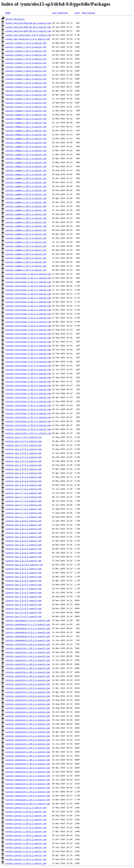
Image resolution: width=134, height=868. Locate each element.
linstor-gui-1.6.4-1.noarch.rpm (23, 485)
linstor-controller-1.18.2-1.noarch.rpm (28, 282)
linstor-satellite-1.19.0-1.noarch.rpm (28, 656)
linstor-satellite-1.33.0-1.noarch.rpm (28, 796)
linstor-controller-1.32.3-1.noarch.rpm (28, 421)
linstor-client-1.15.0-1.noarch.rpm (26, 51)
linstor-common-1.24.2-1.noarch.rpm (26, 174)
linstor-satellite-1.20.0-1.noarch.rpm (28, 664)
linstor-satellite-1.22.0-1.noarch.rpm (28, 688)
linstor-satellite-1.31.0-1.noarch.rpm (28, 768)
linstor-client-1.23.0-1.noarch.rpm (26, 99)
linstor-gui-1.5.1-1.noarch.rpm (23, 457)
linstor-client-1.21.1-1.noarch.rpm (26, 87)
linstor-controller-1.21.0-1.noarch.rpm (28, 310)
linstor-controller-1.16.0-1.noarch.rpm (28, 274)
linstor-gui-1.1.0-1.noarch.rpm (23, 437)
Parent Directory (15, 19)
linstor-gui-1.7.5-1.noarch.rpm (23, 509)
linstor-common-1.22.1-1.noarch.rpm (26, 158)
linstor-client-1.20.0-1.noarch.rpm (26, 75)
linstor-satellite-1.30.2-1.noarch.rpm (28, 756)
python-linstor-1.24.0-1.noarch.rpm (26, 863)
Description (89, 13)
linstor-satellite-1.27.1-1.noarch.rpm (28, 736)
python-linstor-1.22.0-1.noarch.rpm (26, 855)
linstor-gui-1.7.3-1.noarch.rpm (23, 501)
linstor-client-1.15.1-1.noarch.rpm (26, 55)
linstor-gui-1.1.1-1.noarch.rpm (23, 441)
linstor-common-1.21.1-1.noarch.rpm (26, 150)
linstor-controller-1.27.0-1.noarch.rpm (28, 361)
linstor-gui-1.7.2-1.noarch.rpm (23, 497)
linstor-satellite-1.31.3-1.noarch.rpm (28, 780)
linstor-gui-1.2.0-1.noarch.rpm (23, 445)
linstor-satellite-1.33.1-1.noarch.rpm (28, 800)
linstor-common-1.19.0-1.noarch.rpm (26, 123)
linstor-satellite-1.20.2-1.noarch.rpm (28, 672)
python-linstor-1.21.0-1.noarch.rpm (26, 847)
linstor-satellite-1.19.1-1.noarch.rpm (28, 660)
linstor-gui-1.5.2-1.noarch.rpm (23, 461)
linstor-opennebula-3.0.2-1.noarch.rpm (28, 640)
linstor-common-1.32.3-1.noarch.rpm (26, 258)
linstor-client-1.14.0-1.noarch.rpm (26, 47)
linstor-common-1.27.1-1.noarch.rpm (26, 202)
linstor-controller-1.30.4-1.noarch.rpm (28, 393)
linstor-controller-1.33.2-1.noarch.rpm (28, 433)
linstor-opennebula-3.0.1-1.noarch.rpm (28, 636)
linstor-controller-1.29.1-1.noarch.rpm (28, 377)
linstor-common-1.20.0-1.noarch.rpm (26, 130)
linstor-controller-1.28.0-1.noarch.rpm (28, 369)
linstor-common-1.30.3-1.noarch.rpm (26, 226)
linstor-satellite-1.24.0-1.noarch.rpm (28, 700)
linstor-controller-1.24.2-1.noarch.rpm (28, 338)
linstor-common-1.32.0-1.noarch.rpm (26, 250)
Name (8, 13)
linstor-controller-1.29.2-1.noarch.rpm (28, 381)
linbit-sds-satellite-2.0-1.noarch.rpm (28, 39)
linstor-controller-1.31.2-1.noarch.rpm (28, 405)
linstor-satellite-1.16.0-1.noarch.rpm (28, 644)
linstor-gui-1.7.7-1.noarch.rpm (23, 517)
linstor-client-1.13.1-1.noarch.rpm (26, 43)
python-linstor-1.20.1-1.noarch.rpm (26, 843)
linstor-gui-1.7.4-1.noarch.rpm (23, 505)
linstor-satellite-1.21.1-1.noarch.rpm (28, 684)
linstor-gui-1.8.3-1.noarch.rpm (23, 533)
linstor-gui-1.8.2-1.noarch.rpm (23, 529)
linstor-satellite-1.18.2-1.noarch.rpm (28, 652)
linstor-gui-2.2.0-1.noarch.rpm (23, 608)
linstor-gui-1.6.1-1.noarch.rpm (23, 473)
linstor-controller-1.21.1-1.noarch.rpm (28, 314)
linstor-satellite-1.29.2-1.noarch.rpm (28, 752)
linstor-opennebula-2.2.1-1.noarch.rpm (28, 624)
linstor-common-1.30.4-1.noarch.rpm (26, 230)
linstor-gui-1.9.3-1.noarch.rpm (23, 573)
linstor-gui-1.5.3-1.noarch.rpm (23, 465)
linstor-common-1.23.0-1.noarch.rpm (26, 162)
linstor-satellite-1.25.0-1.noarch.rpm (28, 712)
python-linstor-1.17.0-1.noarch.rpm (26, 827)
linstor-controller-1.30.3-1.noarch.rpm (28, 389)
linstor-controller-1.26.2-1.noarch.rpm (28, 357)
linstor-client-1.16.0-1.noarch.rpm (26, 59)
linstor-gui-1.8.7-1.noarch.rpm (23, 545)
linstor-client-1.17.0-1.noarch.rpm (26, 63)
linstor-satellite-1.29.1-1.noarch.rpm (28, 748)
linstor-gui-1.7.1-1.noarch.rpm (23, 493)
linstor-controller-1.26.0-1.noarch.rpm (28, 350)
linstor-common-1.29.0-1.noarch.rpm (26, 210)
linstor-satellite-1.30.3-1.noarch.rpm (28, 760)
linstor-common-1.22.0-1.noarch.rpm (26, 154)
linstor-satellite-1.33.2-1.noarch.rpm (28, 804)
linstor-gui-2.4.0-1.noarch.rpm (23, 616)
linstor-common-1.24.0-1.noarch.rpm (26, 166)
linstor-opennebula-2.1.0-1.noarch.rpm (28, 620)
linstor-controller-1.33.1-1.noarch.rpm (28, 429)
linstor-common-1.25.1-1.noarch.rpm (26, 182)
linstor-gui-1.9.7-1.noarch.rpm (23, 588)
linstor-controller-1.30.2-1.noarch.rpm (28, 385)
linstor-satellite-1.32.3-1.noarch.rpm (28, 792)
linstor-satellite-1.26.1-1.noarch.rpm (28, 724)
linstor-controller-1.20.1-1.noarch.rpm (28, 298)
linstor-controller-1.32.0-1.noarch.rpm (28, 413)
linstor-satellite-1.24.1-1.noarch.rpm (28, 704)
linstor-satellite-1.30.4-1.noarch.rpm (28, 764)
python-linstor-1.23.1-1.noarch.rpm (26, 859)
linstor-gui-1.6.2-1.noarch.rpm (23, 477)
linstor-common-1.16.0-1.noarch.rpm (26, 111)
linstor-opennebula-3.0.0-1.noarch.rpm (28, 632)
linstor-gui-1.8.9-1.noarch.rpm (23, 553)
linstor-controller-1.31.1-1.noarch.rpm (28, 401)
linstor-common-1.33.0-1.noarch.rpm (26, 262)
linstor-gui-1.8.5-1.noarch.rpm (23, 537)
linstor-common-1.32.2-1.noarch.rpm (26, 254)
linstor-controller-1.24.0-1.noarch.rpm (28, 330)
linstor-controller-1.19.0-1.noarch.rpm (28, 286)
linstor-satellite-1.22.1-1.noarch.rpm (28, 692)
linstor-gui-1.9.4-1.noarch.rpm (23, 577)
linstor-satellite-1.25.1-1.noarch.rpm (28, 716)
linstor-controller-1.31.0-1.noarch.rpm (28, 397)
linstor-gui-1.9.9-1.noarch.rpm (23, 596)
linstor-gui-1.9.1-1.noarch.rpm (23, 561)
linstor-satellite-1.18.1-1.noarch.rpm (28, 648)
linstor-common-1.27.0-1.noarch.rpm (26, 198)
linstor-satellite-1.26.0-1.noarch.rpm (28, 720)
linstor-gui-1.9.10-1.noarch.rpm (24, 565)
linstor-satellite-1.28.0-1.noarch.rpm (28, 740)
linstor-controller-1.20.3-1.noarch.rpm (28, 306)
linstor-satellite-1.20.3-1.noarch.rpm (28, 676)
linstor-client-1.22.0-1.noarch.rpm (26, 91)
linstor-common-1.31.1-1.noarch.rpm (26, 238)
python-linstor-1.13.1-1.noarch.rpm (26, 807)
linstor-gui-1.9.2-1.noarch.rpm (23, 569)
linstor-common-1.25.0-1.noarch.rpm (26, 178)
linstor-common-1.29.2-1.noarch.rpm (26, 218)
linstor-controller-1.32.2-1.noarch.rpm (28, 417)
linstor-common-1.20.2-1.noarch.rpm (26, 138)
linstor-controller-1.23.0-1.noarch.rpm (28, 326)
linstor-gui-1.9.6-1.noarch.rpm (23, 584)
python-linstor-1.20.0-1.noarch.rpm (26, 839)
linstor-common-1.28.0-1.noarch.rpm (26, 206)
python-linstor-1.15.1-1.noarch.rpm (26, 819)
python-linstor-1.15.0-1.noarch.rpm (26, 815)
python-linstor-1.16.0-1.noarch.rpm (26, 823)
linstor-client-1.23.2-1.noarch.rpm (26, 103)
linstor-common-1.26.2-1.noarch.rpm (26, 194)
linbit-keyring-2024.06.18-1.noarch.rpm (28, 23)
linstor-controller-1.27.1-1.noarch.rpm (28, 365)
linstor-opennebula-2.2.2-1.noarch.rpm (28, 628)
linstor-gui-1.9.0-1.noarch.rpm (23, 557)
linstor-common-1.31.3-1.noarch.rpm (26, 246)
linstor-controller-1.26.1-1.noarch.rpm (28, 354)
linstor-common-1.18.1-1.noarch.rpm (26, 115)
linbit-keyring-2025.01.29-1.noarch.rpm (28, 27)
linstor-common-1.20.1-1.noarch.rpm (26, 134)
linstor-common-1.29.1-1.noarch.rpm (26, 214)
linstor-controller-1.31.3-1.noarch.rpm (28, 409)
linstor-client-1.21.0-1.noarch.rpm (26, 83)
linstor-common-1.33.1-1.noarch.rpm (26, 266)
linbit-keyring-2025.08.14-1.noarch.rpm (28, 31)
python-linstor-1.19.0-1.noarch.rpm (26, 835)
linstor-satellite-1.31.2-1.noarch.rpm (28, 776)
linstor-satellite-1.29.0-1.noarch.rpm (28, 744)
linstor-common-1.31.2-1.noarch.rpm (26, 242)
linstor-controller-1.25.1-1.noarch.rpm (28, 346)
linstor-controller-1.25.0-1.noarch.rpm (28, 342)
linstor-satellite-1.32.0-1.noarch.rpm (28, 784)
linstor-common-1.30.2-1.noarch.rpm (26, 222)
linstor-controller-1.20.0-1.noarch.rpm (28, 294)
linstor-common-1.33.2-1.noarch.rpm (26, 270)
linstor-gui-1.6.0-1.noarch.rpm (23, 469)
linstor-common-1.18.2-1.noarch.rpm (26, 119)
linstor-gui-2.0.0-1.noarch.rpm (23, 600)
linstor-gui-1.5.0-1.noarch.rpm (23, 453)
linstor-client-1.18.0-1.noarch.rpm (26, 67)
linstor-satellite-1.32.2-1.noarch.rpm (28, 788)
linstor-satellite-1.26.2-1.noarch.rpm (28, 728)
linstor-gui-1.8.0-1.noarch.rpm (23, 521)
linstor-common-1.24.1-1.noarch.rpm (26, 170)
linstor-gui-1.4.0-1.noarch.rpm (23, 449)
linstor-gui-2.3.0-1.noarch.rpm (23, 612)
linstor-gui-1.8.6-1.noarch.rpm (23, 541)
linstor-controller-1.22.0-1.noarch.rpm (28, 318)
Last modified (60, 13)
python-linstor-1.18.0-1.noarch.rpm (26, 831)
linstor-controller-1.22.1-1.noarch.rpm (28, 322)
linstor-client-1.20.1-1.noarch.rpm (26, 79)
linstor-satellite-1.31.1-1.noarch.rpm (28, 772)
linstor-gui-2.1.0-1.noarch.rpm (23, 604)
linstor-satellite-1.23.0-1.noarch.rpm (28, 696)
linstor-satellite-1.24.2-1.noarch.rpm (28, 708)
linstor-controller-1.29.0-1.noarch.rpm (28, 373)
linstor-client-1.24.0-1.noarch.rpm (26, 107)
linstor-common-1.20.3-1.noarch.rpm (26, 142)
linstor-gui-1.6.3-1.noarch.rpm (23, 481)
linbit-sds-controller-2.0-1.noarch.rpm (28, 35)
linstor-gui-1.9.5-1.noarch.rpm (23, 581)
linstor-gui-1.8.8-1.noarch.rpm (23, 549)
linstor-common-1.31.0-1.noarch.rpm (26, 234)
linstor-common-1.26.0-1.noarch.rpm (26, 186)
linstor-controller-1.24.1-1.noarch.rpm (28, 334)
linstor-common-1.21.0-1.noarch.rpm (26, 146)
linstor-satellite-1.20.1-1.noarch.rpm (28, 668)
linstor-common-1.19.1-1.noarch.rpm (26, 127)
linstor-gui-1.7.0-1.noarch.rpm (23, 489)
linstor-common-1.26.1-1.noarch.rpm (26, 190)
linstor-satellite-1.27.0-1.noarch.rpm (28, 732)
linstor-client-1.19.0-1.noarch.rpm (26, 71)
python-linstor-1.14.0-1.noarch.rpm (26, 811)
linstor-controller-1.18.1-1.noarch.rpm (28, 278)
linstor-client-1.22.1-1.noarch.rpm (26, 95)
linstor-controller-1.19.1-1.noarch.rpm (28, 290)
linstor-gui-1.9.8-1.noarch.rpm (23, 592)
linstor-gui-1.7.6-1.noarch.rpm (23, 513)
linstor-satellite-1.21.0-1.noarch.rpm (28, 680)
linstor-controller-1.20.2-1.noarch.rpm (28, 302)
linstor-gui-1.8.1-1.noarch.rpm (23, 525)
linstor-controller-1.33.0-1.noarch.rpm (28, 425)
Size (77, 13)
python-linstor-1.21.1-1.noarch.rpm (26, 851)
